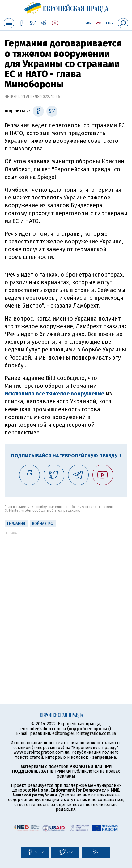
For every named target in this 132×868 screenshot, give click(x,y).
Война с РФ (43, 524)
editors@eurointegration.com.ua (84, 733)
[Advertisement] (66, 601)
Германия (16, 524)
